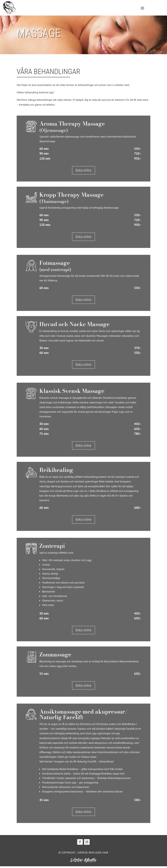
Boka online (83, 172)
